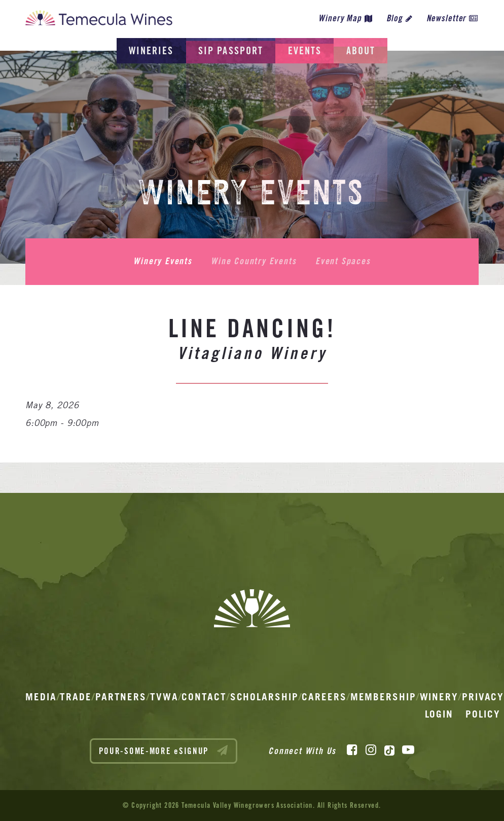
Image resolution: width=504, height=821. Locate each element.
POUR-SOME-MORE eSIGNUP (164, 750)
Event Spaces (342, 261)
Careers (324, 697)
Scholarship (264, 697)
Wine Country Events (254, 261)
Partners (121, 697)
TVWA (164, 697)
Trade (76, 697)
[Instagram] (371, 749)
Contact (204, 697)
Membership (383, 697)
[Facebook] (352, 749)
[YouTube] (408, 749)
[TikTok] (389, 749)
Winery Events (164, 261)
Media (41, 697)
